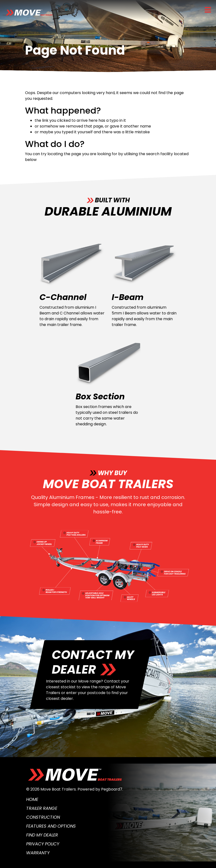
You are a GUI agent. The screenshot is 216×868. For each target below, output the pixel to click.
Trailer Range (42, 808)
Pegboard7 (112, 789)
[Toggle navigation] (208, 10)
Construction (43, 817)
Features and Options (51, 826)
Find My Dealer (42, 835)
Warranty (38, 853)
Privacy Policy (43, 844)
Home (32, 799)
